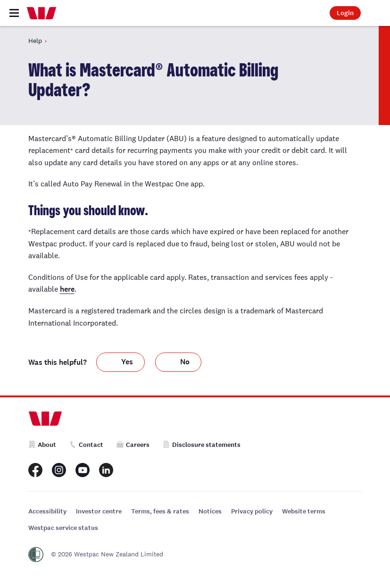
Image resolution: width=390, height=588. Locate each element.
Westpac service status (63, 528)
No (185, 362)
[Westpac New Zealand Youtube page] (83, 470)
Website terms (304, 511)
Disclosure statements (202, 445)
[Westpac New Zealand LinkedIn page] (106, 470)
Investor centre (99, 511)
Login (345, 13)
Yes (127, 362)
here (67, 289)
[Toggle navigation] (14, 13)
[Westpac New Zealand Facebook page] (35, 470)
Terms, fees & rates (160, 511)
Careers (133, 445)
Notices (210, 511)
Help (35, 41)
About (42, 445)
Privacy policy (252, 511)
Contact (86, 445)
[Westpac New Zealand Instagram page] (59, 470)
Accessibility (47, 511)
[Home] (41, 13)
